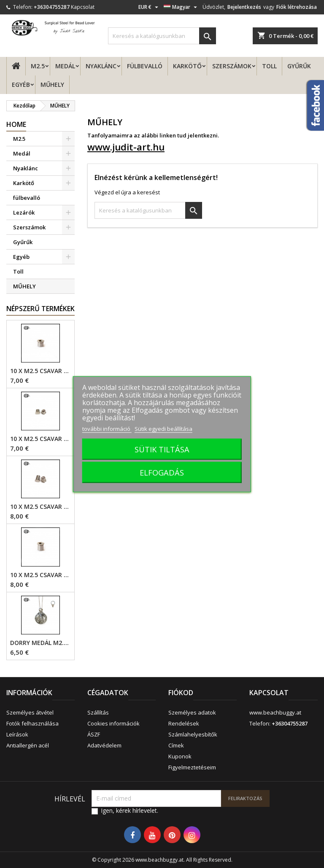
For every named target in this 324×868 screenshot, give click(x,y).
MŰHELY (52, 85)
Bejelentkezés (244, 7)
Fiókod (181, 693)
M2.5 (38, 66)
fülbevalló (145, 66)
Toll (269, 66)
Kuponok (180, 756)
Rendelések (184, 723)
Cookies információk (113, 723)
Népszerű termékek (40, 309)
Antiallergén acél (28, 745)
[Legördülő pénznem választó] (149, 7)
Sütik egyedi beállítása (163, 428)
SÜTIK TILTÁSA (162, 449)
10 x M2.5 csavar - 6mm (40, 507)
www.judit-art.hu (126, 147)
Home (16, 124)
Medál (65, 66)
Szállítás (98, 712)
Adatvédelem (104, 745)
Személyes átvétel (30, 712)
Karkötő (187, 66)
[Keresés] (162, 36)
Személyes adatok (192, 712)
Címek (176, 745)
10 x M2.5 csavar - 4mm (40, 371)
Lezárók (24, 212)
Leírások (17, 734)
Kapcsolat (83, 7)
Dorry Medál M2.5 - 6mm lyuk (40, 643)
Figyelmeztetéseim (192, 767)
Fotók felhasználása (32, 723)
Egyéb (21, 85)
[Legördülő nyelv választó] (181, 7)
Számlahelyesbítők (193, 734)
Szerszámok (232, 66)
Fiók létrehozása (297, 7)
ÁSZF (94, 734)
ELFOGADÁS (162, 472)
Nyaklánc (101, 66)
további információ (107, 428)
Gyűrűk (299, 66)
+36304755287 (52, 7)
